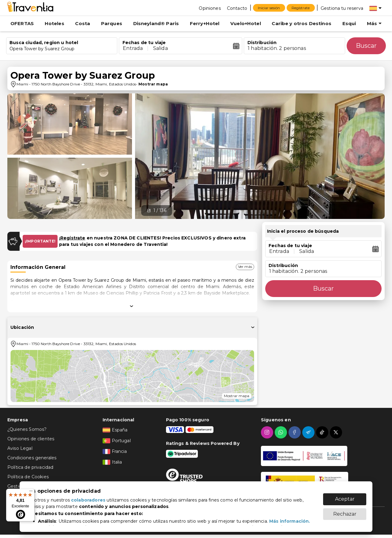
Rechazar (345, 514)
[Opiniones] (210, 8)
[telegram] (309, 432)
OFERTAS (22, 23)
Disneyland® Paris (156, 23)
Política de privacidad (30, 467)
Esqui (349, 23)
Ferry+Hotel (205, 23)
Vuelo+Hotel (246, 23)
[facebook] (295, 432)
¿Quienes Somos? (27, 429)
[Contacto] (237, 8)
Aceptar (345, 499)
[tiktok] (323, 432)
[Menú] (31, 492)
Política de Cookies (28, 477)
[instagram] (268, 432)
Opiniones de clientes (31, 439)
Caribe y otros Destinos (301, 23)
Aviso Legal (20, 448)
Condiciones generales (32, 458)
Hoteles (55, 23)
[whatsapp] (282, 432)
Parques (112, 23)
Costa (83, 23)
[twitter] (337, 432)
